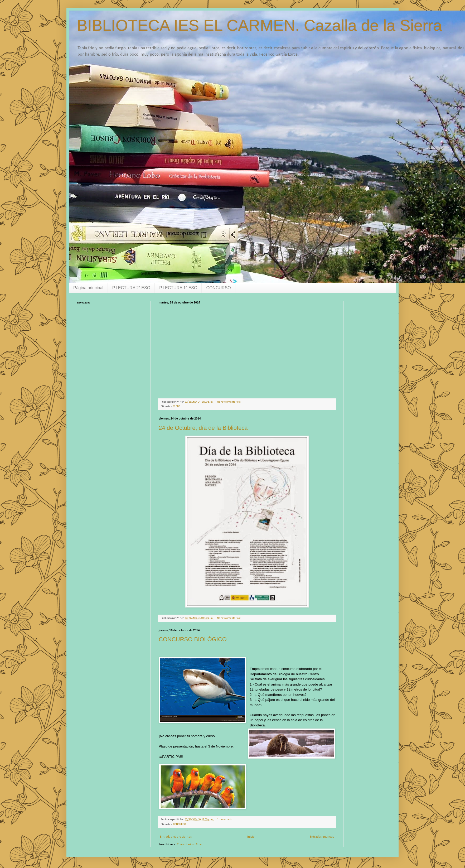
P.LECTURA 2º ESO (131, 288)
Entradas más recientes (176, 837)
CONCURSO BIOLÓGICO (193, 639)
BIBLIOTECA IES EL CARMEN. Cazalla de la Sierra (260, 25)
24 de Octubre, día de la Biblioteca (203, 428)
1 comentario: (225, 820)
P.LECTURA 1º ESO (178, 288)
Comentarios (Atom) (190, 845)
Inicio (251, 837)
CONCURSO (218, 288)
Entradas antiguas (322, 837)
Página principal (88, 288)
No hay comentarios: (229, 402)
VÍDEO (177, 406)
